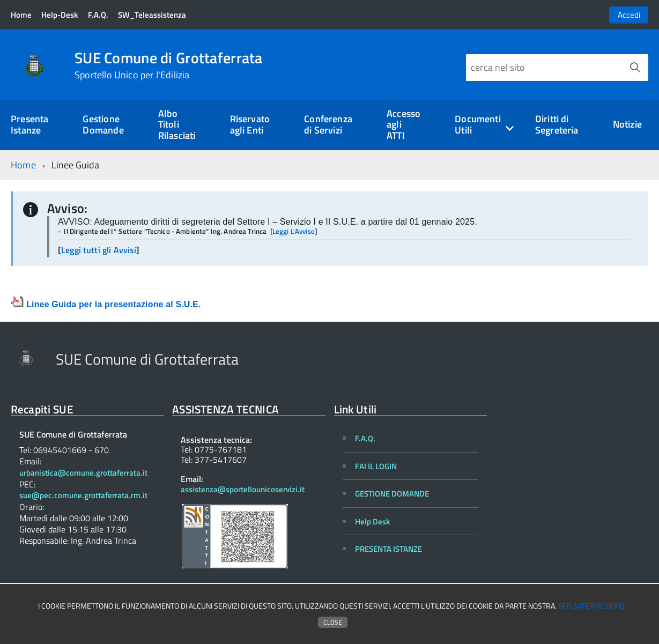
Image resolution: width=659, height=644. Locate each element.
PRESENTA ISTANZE (388, 549)
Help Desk (372, 521)
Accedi (629, 15)
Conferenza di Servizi (328, 124)
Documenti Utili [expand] (478, 124)
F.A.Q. (98, 15)
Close (333, 622)
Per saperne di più (591, 606)
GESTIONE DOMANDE (392, 494)
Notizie (627, 124)
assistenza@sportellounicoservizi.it (243, 489)
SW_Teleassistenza (152, 15)
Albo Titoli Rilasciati (177, 124)
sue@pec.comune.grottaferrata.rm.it (83, 496)
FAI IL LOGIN (376, 466)
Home (21, 15)
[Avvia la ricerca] (635, 68)
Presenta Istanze (29, 124)
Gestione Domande (103, 124)
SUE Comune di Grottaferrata (169, 65)
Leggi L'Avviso (294, 231)
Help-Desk (60, 15)
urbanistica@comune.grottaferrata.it (83, 473)
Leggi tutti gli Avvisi (99, 250)
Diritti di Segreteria (557, 124)
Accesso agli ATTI (403, 124)
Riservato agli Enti (250, 124)
